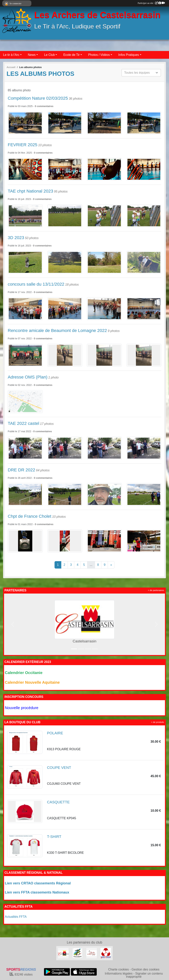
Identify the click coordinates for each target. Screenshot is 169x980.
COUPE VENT (59, 768)
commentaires (45, 106)
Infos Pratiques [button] (129, 55)
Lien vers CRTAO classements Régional (38, 883)
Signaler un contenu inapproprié (144, 975)
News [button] (32, 55)
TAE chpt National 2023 (30, 191)
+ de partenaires (156, 590)
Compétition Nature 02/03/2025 (38, 98)
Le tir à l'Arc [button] (11, 55)
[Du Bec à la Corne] (92, 953)
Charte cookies (118, 969)
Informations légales (119, 974)
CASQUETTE (58, 802)
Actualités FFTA (16, 917)
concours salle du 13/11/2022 (36, 284)
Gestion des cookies (145, 969)
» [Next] (111, 565)
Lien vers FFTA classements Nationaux (37, 892)
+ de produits (157, 722)
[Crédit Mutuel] (106, 953)
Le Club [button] (49, 55)
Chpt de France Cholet (29, 516)
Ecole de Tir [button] (71, 55)
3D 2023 (16, 238)
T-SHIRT (54, 837)
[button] (13, 624)
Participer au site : (151, 3)
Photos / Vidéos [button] (99, 55)
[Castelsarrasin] (63, 953)
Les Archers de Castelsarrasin (97, 15)
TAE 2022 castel (23, 423)
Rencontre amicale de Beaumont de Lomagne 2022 (57, 331)
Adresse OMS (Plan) (28, 377)
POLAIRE (55, 733)
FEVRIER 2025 (23, 145)
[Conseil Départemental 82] (77, 953)
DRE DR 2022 (21, 470)
